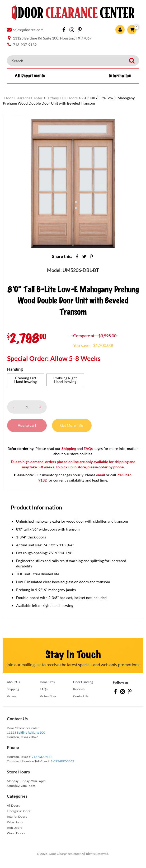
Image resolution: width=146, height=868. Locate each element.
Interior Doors (17, 816)
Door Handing (83, 682)
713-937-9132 (42, 757)
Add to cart (27, 425)
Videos (12, 696)
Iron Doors (15, 828)
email (101, 475)
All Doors (13, 805)
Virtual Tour (48, 696)
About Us (13, 682)
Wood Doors (16, 833)
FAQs (88, 448)
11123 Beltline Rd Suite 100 (26, 732)
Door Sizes (47, 682)
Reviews (79, 689)
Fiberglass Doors (18, 811)
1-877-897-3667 (62, 761)
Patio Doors (15, 822)
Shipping (69, 448)
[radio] (26, 380)
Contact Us (81, 696)
